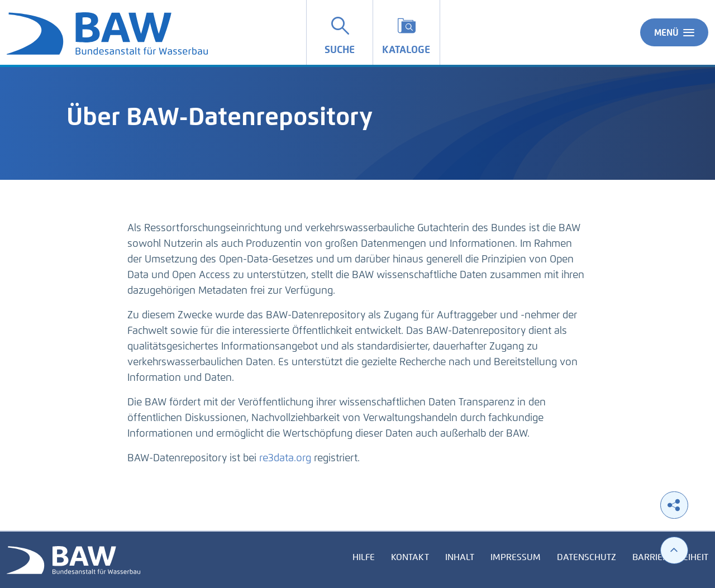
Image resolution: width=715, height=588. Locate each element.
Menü (674, 32)
